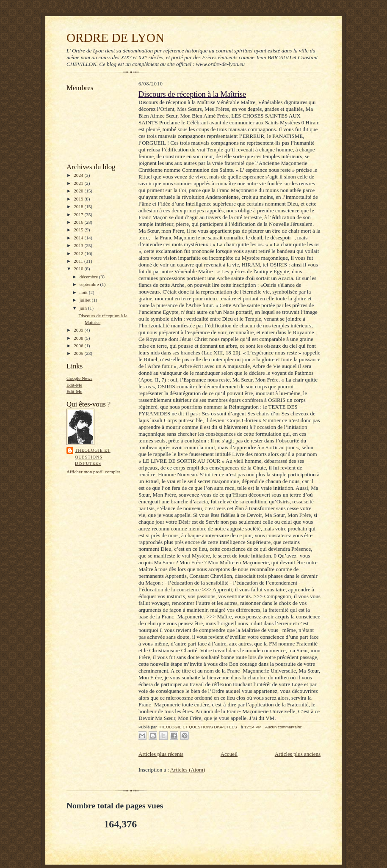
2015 (79, 230)
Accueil (229, 754)
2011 (79, 261)
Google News (79, 378)
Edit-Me (74, 385)
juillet (86, 300)
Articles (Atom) (188, 770)
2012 (79, 253)
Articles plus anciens (298, 754)
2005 (79, 353)
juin (84, 308)
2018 (79, 206)
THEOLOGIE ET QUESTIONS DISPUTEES (93, 457)
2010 (79, 269)
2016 (79, 222)
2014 (79, 238)
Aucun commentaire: (284, 727)
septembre (90, 284)
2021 (79, 183)
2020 (79, 191)
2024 (79, 175)
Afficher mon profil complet (93, 472)
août (84, 292)
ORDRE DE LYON (115, 38)
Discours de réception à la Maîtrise (192, 94)
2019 (79, 199)
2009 (79, 330)
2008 (79, 338)
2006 (79, 346)
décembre (89, 277)
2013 (79, 245)
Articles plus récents (161, 754)
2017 (79, 214)
